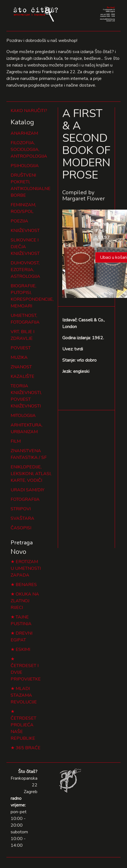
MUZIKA (19, 357)
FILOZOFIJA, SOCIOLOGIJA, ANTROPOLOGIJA (29, 150)
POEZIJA (19, 221)
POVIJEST (21, 348)
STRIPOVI (21, 509)
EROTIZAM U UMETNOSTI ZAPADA (26, 568)
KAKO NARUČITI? (29, 111)
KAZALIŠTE (22, 376)
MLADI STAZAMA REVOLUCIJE (24, 695)
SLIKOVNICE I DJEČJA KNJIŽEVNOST (25, 247)
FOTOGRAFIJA (25, 499)
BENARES (26, 585)
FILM (16, 441)
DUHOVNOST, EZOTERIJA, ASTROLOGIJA (25, 270)
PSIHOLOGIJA (25, 166)
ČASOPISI (21, 528)
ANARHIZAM (24, 133)
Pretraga (22, 543)
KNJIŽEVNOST (25, 231)
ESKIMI (23, 649)
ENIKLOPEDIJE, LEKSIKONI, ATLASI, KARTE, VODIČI (31, 474)
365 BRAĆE (28, 748)
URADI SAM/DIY (27, 490)
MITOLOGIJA (23, 416)
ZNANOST (21, 367)
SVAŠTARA (22, 518)
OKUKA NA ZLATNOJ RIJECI (25, 601)
